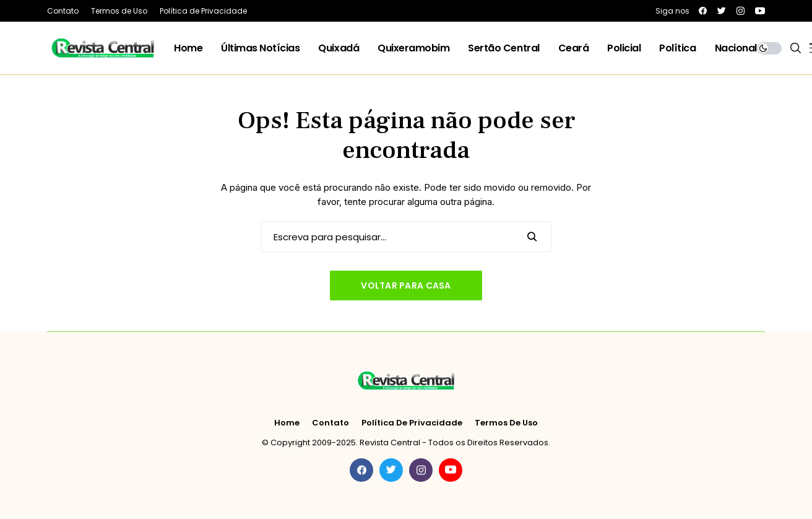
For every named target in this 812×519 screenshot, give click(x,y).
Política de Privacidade (412, 423)
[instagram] (741, 11)
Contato (330, 423)
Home (287, 423)
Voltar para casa (406, 286)
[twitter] (722, 11)
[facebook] (703, 11)
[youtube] (760, 11)
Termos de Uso (506, 423)
